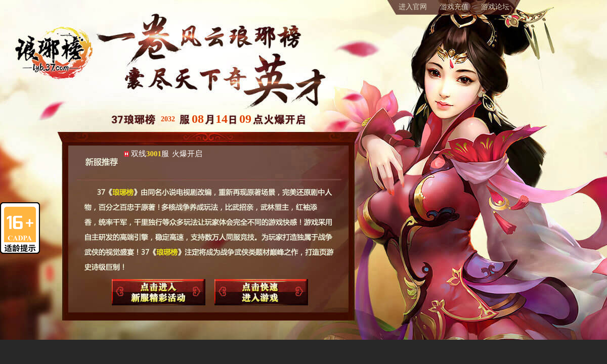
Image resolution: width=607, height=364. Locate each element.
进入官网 (413, 7)
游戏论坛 (495, 7)
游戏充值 (454, 7)
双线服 (167, 154)
